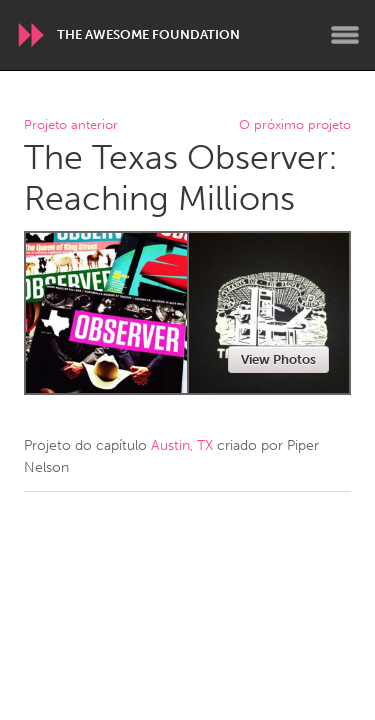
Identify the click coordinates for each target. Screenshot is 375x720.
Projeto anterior (71, 125)
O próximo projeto (295, 125)
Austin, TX (182, 445)
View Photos (278, 359)
